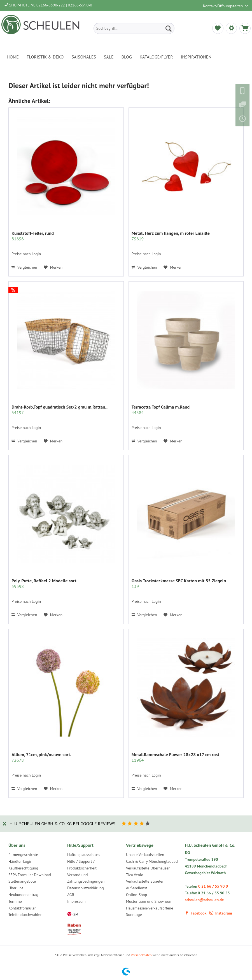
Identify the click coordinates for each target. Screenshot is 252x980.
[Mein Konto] (231, 28)
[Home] (13, 57)
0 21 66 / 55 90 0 (213, 886)
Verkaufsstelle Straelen (145, 881)
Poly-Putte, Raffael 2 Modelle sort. (44, 583)
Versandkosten (141, 955)
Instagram (221, 913)
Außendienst (137, 888)
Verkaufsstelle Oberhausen (148, 868)
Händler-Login (20, 861)
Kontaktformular (22, 908)
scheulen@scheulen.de (204, 900)
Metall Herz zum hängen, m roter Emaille (171, 236)
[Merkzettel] (218, 28)
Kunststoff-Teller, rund (33, 236)
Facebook (196, 913)
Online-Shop (136, 895)
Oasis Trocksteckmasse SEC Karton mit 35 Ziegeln (179, 583)
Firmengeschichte (23, 855)
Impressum (76, 901)
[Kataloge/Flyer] (156, 57)
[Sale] (109, 57)
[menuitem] (134, 28)
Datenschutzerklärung (86, 888)
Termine (15, 901)
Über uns (16, 888)
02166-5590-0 (80, 5)
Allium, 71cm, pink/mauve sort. (41, 757)
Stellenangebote (22, 881)
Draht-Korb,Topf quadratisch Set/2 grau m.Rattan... (60, 410)
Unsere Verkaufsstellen (145, 855)
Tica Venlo (135, 875)
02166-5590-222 (51, 5)
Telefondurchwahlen (25, 915)
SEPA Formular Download (30, 875)
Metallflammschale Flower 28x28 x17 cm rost (175, 757)
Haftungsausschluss (84, 855)
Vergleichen (24, 267)
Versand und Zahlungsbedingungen (86, 878)
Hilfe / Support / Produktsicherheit (82, 865)
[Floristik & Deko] (45, 57)
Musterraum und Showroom (149, 901)
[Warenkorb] (245, 28)
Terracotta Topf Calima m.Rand (161, 410)
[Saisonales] (84, 57)
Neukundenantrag (23, 895)
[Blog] (127, 57)
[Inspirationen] (196, 57)
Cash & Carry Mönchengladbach (153, 861)
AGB (71, 895)
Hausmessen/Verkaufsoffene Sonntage (150, 911)
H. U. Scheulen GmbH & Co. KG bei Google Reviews (62, 824)
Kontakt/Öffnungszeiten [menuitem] (223, 6)
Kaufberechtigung (23, 868)
